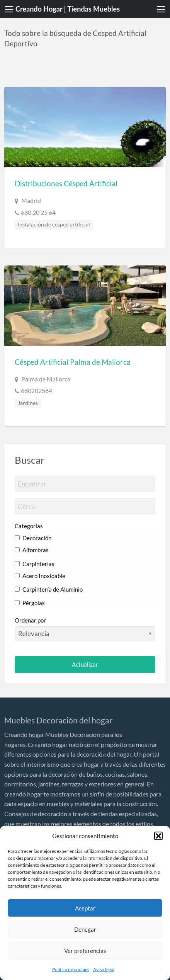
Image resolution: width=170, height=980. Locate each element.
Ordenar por (85, 629)
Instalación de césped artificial (54, 225)
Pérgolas (30, 603)
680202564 (37, 390)
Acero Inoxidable (40, 576)
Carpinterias (35, 564)
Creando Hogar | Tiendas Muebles (68, 9)
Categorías (29, 526)
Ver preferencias (85, 951)
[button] (158, 836)
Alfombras (32, 550)
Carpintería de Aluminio (49, 589)
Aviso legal (104, 969)
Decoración (33, 538)
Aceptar (85, 908)
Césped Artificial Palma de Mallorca (73, 362)
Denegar (85, 929)
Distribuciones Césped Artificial (66, 183)
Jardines (28, 403)
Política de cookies (71, 969)
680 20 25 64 (38, 212)
